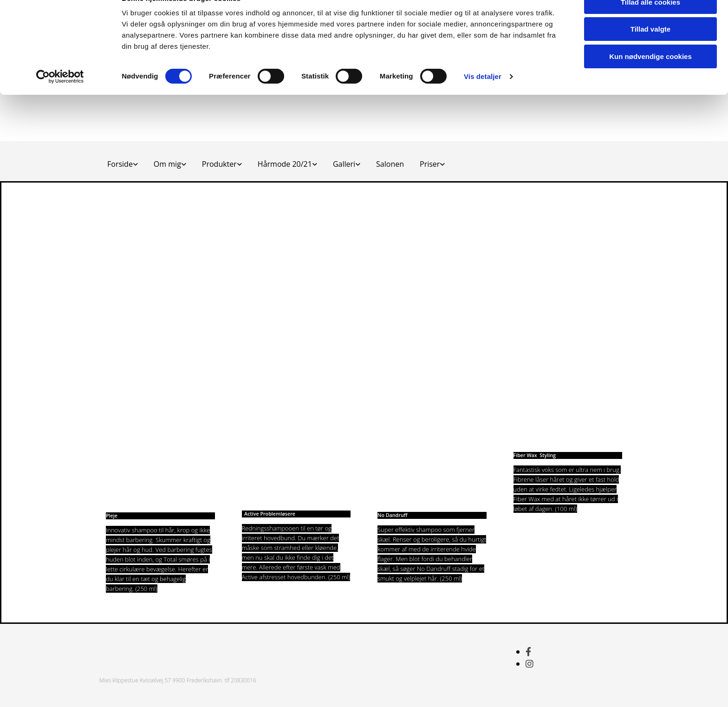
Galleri (344, 164)
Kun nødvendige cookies (650, 77)
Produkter (219, 164)
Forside (120, 164)
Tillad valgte (650, 50)
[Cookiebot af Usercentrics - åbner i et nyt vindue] (60, 98)
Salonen (390, 164)
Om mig (167, 164)
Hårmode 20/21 (285, 164)
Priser (430, 164)
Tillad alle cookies (650, 23)
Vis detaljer (483, 97)
